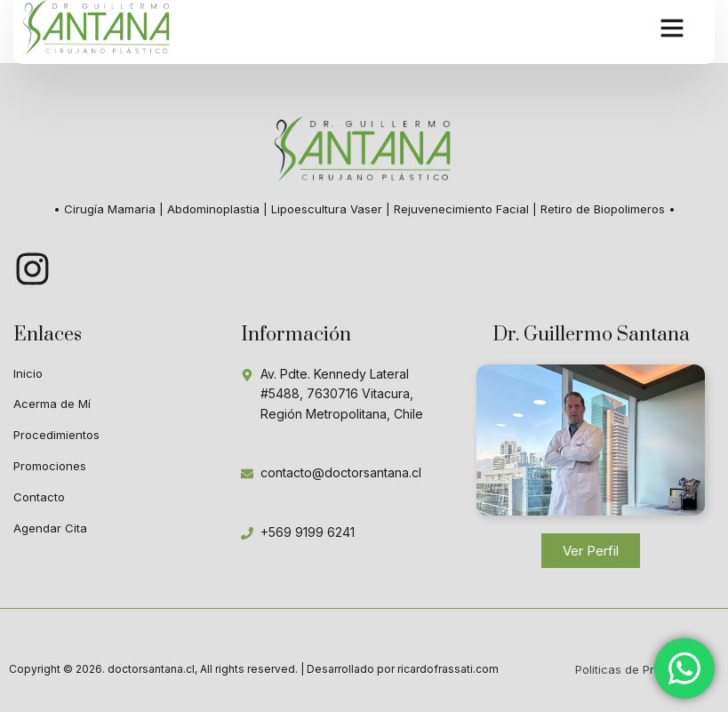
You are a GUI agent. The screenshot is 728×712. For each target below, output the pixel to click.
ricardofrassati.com (448, 669)
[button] (672, 26)
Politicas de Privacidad (638, 669)
